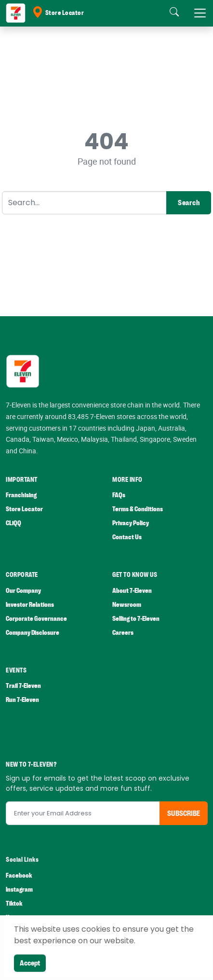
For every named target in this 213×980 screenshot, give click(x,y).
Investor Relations (30, 605)
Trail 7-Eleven (23, 686)
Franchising (21, 495)
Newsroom (127, 605)
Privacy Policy (131, 523)
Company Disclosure (33, 633)
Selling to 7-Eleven (136, 619)
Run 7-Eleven (22, 700)
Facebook (19, 875)
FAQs (119, 495)
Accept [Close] (30, 963)
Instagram (19, 889)
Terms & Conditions (138, 509)
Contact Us (127, 537)
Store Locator (58, 13)
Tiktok (14, 903)
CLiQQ (13, 523)
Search (189, 203)
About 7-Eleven (132, 591)
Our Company (23, 591)
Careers (123, 633)
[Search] (84, 203)
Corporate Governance (36, 619)
